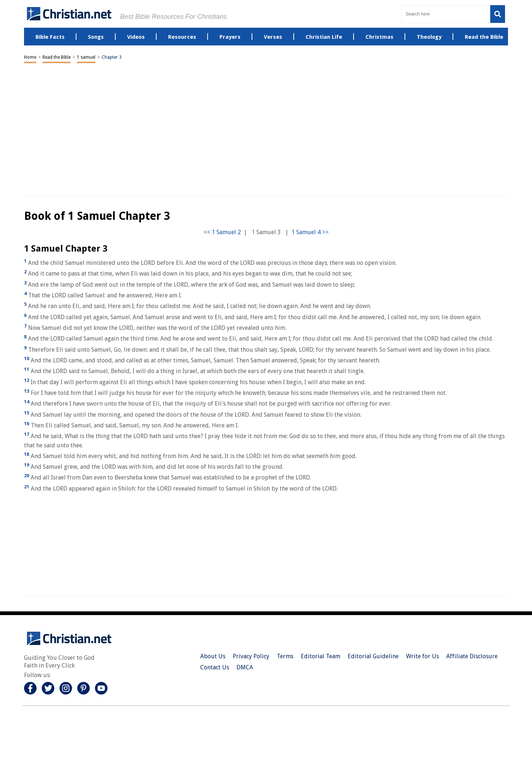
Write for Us (422, 656)
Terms (285, 656)
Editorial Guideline (373, 656)
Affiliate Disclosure (472, 656)
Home (30, 57)
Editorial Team (320, 656)
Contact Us (215, 667)
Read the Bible (57, 57)
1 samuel (86, 57)
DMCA (245, 667)
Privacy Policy (251, 656)
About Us (213, 656)
